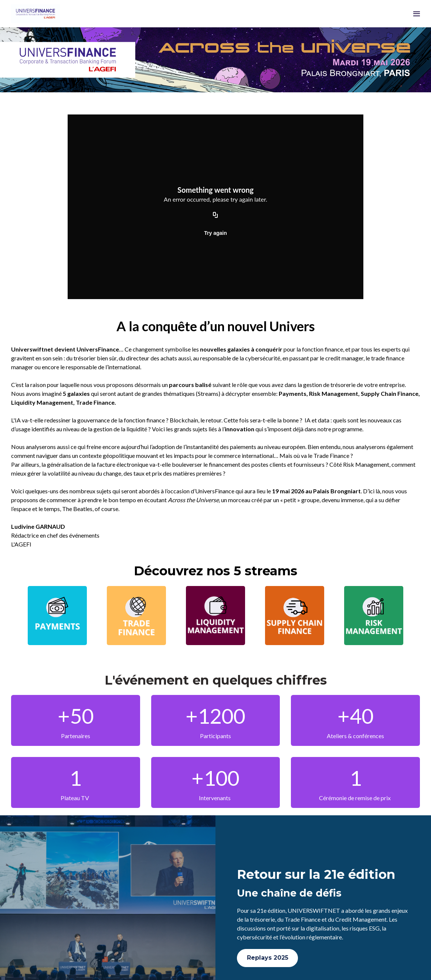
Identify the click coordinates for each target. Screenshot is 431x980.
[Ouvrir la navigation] (417, 14)
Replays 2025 (268, 958)
